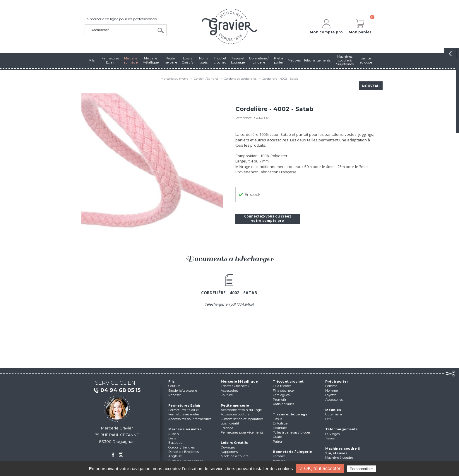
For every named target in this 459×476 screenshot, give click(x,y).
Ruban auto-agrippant (186, 461)
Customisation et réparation (242, 419)
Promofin (280, 400)
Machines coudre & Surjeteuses (343, 451)
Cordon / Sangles (206, 79)
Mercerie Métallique (239, 381)
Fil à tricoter (282, 386)
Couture (174, 386)
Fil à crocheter (284, 391)
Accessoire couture (235, 414)
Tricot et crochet (288, 381)
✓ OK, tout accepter (320, 469)
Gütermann (334, 414)
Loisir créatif (230, 423)
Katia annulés (284, 404)
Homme (279, 461)
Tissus (278, 419)
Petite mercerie (235, 405)
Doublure (280, 428)
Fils (172, 381)
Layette (331, 395)
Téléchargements (341, 429)
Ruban (174, 434)
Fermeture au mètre (184, 414)
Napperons (229, 452)
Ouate (277, 437)
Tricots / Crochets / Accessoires (235, 388)
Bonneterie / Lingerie (292, 452)
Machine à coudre (235, 456)
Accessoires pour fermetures (190, 419)
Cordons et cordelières (241, 79)
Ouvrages (228, 447)
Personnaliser (362, 469)
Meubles (333, 410)
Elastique (175, 443)
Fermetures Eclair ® (183, 410)
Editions (227, 428)
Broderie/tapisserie (183, 391)
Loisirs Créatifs (234, 443)
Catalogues (281, 395)
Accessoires (334, 400)
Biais (172, 438)
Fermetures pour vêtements (242, 432)
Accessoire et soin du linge (241, 410)
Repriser (175, 395)
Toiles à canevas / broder (292, 432)
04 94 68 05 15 (117, 391)
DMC (329, 419)
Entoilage (280, 423)
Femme (279, 456)
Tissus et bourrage (290, 414)
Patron (278, 441)
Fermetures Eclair (184, 405)
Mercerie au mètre (174, 79)
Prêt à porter (337, 381)
